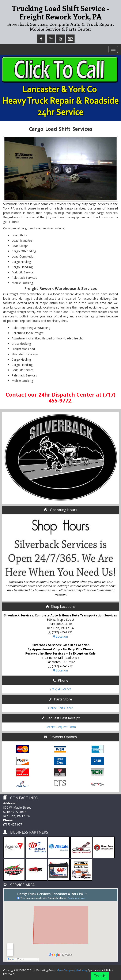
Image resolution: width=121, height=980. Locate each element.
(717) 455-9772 (61, 689)
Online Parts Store (61, 708)
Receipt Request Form (61, 727)
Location (60, 636)
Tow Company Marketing (73, 970)
